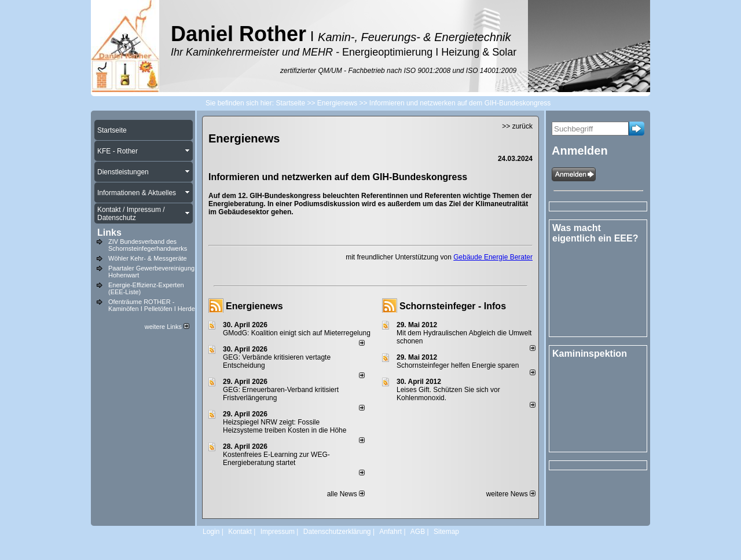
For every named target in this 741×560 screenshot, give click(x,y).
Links (109, 233)
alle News (346, 494)
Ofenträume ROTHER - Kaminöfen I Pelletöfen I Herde (152, 305)
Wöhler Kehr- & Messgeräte (148, 258)
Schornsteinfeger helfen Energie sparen (458, 365)
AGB (418, 532)
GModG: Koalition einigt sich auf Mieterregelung (297, 333)
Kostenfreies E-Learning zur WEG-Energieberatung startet (276, 459)
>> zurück (517, 126)
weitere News (511, 494)
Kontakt (240, 532)
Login (211, 532)
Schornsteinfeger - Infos (453, 306)
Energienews (254, 306)
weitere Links (167, 327)
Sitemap (446, 532)
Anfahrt (390, 532)
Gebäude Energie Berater (493, 257)
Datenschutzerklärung (337, 532)
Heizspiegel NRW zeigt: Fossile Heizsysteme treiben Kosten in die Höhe (285, 426)
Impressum (278, 532)
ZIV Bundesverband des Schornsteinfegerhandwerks (148, 245)
